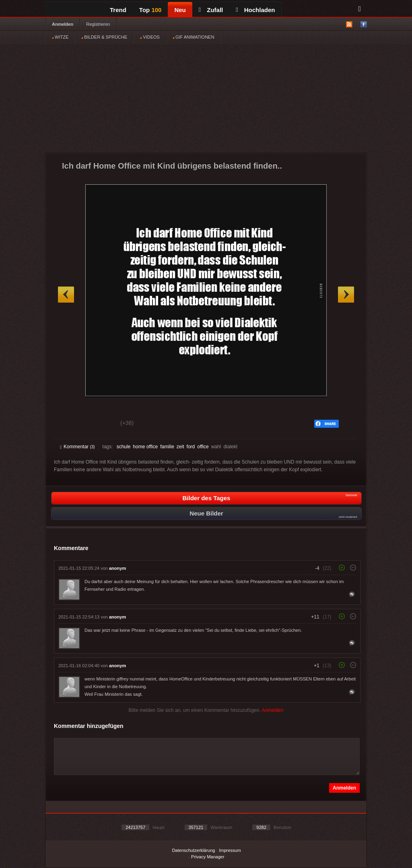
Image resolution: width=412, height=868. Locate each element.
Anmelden (63, 24)
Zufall (211, 10)
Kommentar (77, 447)
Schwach (99, 424)
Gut (69, 424)
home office (145, 447)
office (203, 447)
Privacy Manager (208, 857)
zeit (180, 447)
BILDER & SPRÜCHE (104, 37)
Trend (118, 10)
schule (124, 447)
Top (150, 10)
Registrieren (98, 24)
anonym (117, 568)
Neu (180, 10)
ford (191, 447)
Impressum (230, 850)
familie (167, 447)
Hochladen (255, 10)
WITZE (60, 37)
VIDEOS (150, 37)
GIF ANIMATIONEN (193, 37)
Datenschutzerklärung (193, 850)
